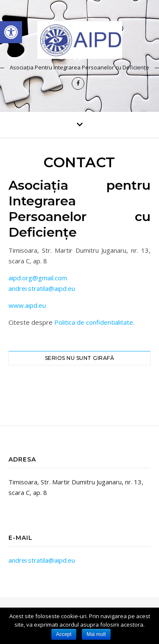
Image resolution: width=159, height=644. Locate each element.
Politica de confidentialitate (94, 322)
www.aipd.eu (27, 305)
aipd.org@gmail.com (38, 278)
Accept (64, 634)
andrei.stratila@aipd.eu (42, 288)
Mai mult (96, 634)
